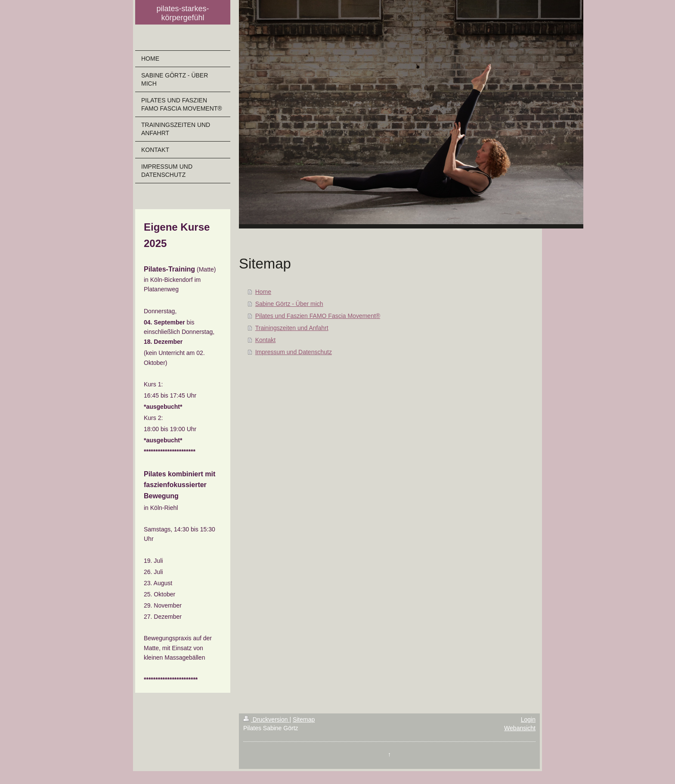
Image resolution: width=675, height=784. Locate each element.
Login (528, 719)
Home (263, 292)
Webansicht (520, 728)
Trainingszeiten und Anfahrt (292, 328)
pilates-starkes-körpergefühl (183, 13)
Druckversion (266, 719)
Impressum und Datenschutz (294, 352)
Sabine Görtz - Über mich (289, 304)
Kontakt (265, 340)
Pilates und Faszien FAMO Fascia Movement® (318, 316)
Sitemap (304, 719)
